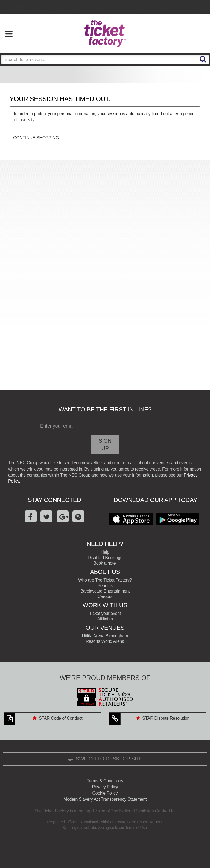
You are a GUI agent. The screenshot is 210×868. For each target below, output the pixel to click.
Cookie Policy (105, 793)
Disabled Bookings (105, 558)
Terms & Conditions (105, 781)
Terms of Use (136, 828)
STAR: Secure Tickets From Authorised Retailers (105, 697)
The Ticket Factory (105, 33)
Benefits (105, 586)
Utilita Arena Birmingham (105, 636)
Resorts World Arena (105, 641)
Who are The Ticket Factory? (105, 580)
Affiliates (105, 619)
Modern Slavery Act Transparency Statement (105, 799)
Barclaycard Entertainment (105, 591)
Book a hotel (105, 563)
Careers (105, 596)
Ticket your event (105, 613)
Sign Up (105, 445)
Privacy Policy (105, 787)
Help (105, 552)
